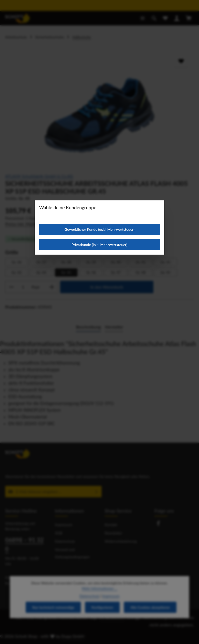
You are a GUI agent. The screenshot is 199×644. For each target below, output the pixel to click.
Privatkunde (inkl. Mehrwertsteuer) (99, 245)
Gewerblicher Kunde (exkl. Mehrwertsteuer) (99, 229)
